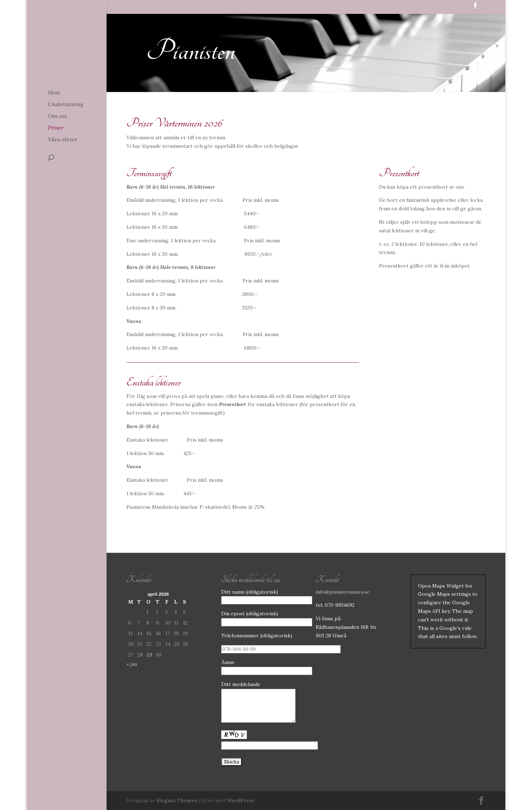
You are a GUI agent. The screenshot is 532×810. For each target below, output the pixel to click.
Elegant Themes (177, 800)
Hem (54, 93)
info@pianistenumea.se (343, 592)
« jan (132, 664)
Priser (56, 128)
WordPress (240, 800)
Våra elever (63, 140)
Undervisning (66, 105)
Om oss (57, 116)
